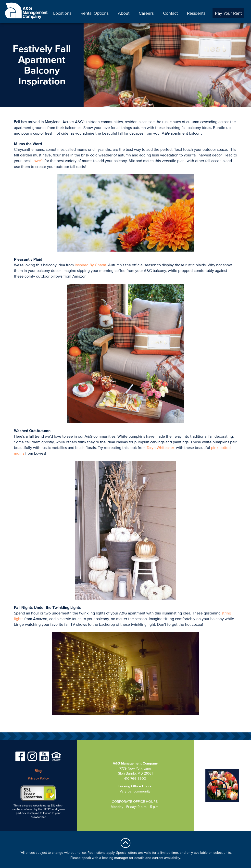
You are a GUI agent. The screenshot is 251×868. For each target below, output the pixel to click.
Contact (170, 13)
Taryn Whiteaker (161, 448)
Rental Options (95, 13)
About (124, 13)
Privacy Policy (38, 778)
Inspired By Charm (90, 265)
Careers (146, 13)
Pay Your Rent (228, 13)
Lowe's (38, 161)
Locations (62, 13)
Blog (38, 771)
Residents (196, 13)
